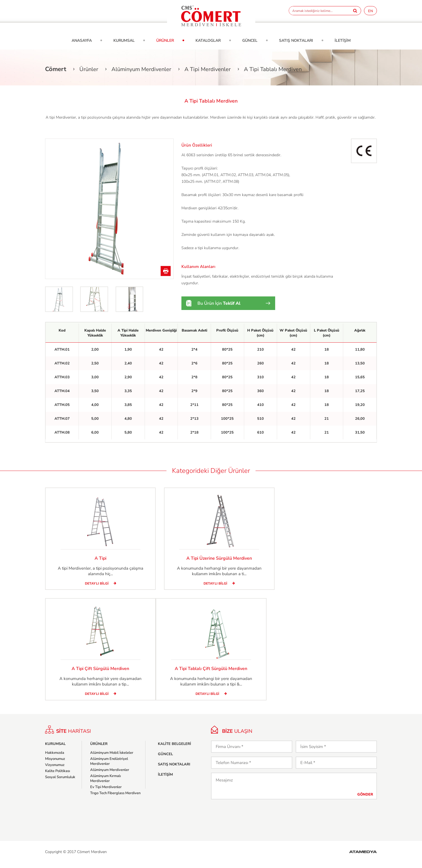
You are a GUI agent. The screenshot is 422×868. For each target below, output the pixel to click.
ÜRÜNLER (165, 41)
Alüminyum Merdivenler (141, 69)
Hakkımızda (55, 758)
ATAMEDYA (363, 857)
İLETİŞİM (343, 41)
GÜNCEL (250, 41)
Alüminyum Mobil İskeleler (112, 758)
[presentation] (253, 821)
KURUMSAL (124, 41)
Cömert (56, 69)
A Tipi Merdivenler (208, 69)
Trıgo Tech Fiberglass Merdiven (115, 798)
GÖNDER (365, 799)
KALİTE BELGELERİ (174, 749)
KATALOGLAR (208, 41)
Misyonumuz (55, 764)
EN (371, 11)
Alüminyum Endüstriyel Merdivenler (109, 766)
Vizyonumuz (55, 770)
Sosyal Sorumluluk (60, 782)
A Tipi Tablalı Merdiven (273, 69)
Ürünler (89, 69)
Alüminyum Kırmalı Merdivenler (105, 783)
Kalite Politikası (58, 776)
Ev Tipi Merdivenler (106, 792)
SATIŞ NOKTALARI (296, 41)
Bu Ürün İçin (219, 303)
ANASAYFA (82, 41)
